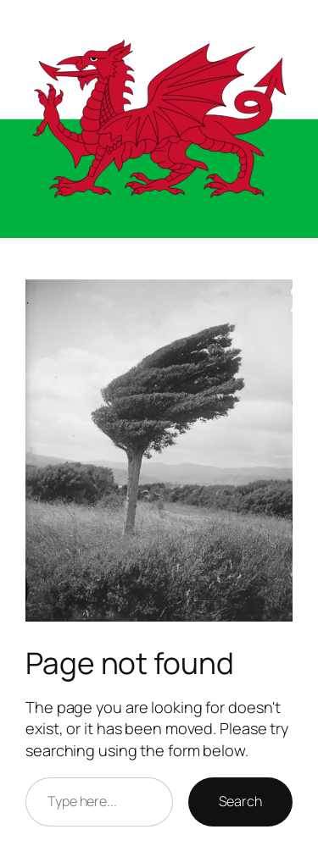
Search (240, 801)
